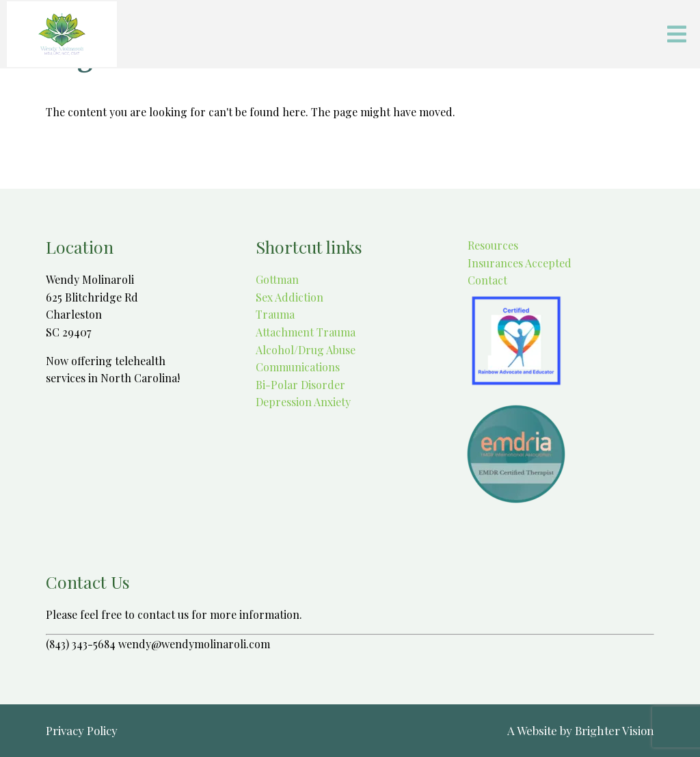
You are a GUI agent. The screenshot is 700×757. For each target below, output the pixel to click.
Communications (298, 367)
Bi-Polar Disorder (300, 385)
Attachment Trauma (306, 332)
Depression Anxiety (303, 402)
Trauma (275, 314)
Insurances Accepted (518, 263)
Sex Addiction (290, 297)
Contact (486, 280)
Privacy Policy (82, 730)
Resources (492, 245)
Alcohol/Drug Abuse (306, 350)
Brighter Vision (615, 730)
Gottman (277, 279)
